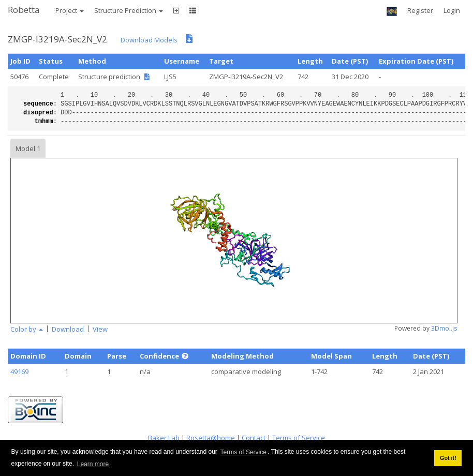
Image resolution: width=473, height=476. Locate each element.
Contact (254, 438)
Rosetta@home (211, 438)
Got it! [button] (448, 458)
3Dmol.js (444, 328)
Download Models (149, 40)
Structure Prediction (129, 10)
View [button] (100, 329)
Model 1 (28, 148)
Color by (27, 329)
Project (70, 10)
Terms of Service (243, 452)
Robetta (24, 10)
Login (452, 10)
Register (420, 10)
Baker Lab (164, 438)
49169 (19, 371)
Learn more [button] (93, 464)
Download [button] (68, 329)
